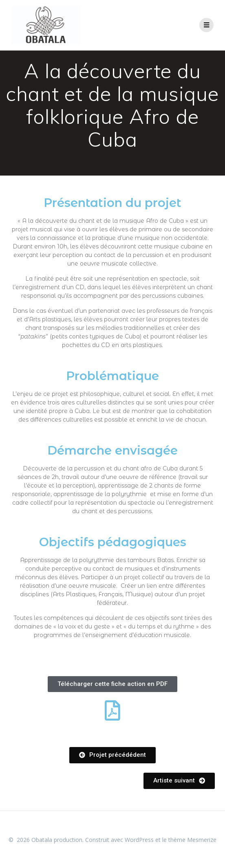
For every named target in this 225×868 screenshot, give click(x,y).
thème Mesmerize (192, 840)
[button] (112, 684)
